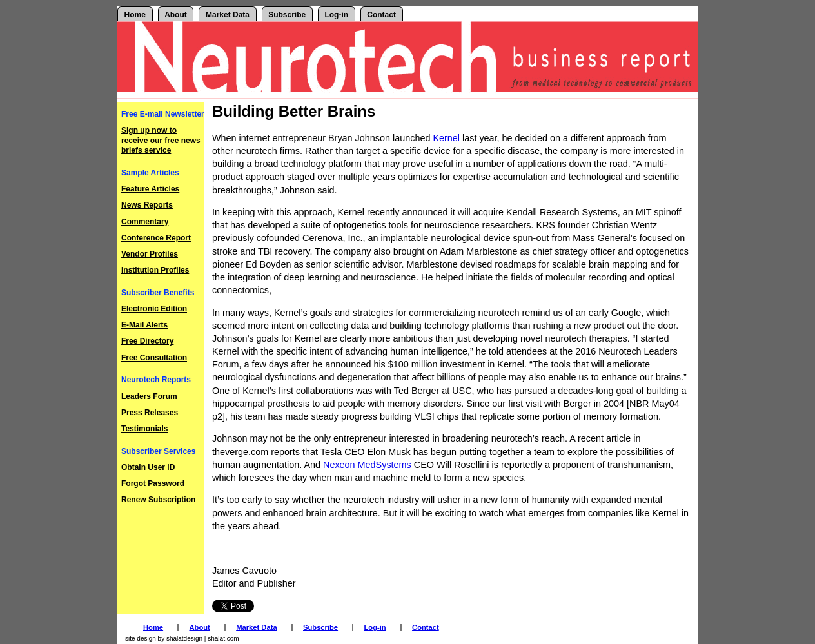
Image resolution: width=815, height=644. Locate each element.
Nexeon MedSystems (367, 465)
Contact (381, 15)
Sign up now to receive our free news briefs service (161, 140)
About (176, 15)
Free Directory (147, 341)
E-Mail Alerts (144, 325)
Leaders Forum (149, 396)
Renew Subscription (158, 500)
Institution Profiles (155, 270)
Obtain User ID (148, 467)
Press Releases (150, 413)
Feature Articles (150, 189)
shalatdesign (184, 639)
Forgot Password (153, 483)
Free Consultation (154, 358)
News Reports (147, 205)
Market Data (228, 15)
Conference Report (156, 238)
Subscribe (287, 15)
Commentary (145, 222)
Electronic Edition (154, 309)
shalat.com (223, 639)
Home (135, 15)
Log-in (336, 15)
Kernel (446, 138)
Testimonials (144, 429)
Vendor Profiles (150, 254)
